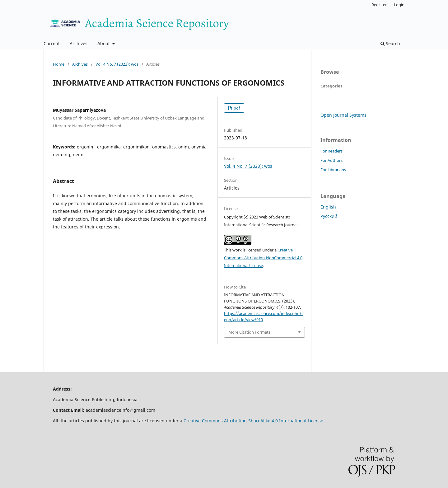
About (104, 43)
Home (59, 64)
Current (52, 43)
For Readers (331, 151)
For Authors (331, 160)
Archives (79, 43)
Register (379, 5)
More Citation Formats (249, 332)
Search (390, 43)
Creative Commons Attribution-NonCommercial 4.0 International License (263, 258)
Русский (329, 216)
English (328, 207)
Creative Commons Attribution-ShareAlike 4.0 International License (253, 421)
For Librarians (333, 170)
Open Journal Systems (343, 115)
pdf (236, 108)
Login (399, 5)
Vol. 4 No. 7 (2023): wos (117, 64)
